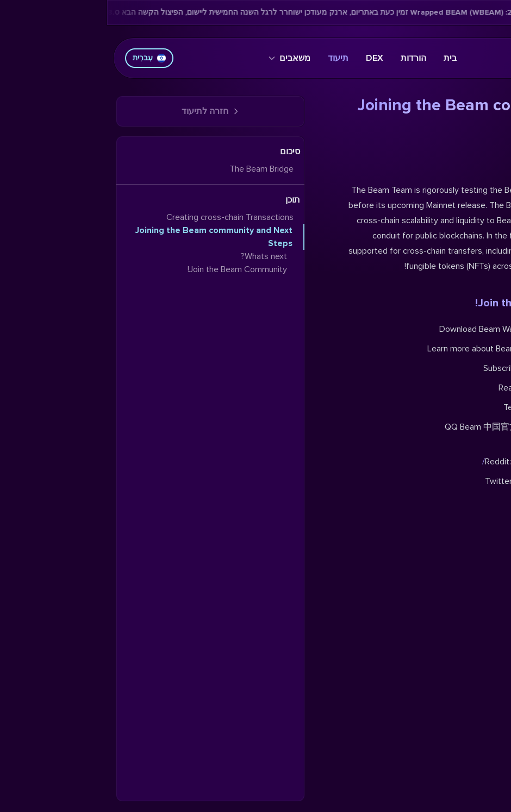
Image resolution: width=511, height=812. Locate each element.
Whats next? (472, 164)
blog (494, 349)
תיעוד (231, 58)
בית (343, 58)
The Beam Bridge (154, 169)
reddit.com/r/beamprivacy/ (439, 462)
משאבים (182, 58)
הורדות (306, 58)
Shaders (452, 388)
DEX (267, 58)
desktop (449, 329)
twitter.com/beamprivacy (456, 481)
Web (494, 329)
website (453, 349)
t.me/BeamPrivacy (469, 407)
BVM (494, 388)
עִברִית (42, 58)
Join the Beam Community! (435, 303)
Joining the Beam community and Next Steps (107, 237)
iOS (475, 329)
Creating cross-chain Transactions (123, 217)
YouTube (456, 368)
